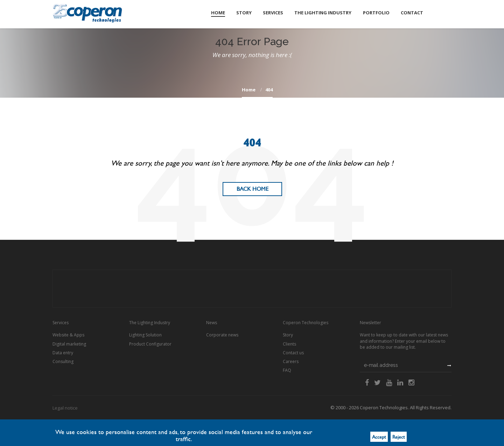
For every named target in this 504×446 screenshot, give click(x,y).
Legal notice (65, 408)
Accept (379, 437)
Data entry (63, 353)
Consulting (63, 361)
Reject (399, 437)
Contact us (293, 353)
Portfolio (376, 13)
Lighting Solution (145, 335)
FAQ (287, 370)
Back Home (253, 189)
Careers (291, 361)
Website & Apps (68, 335)
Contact (412, 13)
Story (244, 13)
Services (273, 13)
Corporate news (222, 335)
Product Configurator (150, 344)
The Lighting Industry (323, 13)
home (249, 90)
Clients (289, 344)
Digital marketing (69, 344)
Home (218, 13)
